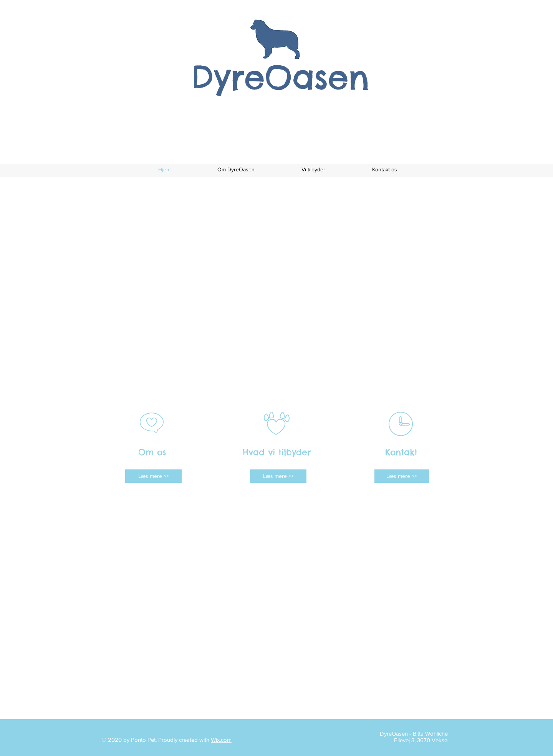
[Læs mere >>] (153, 476)
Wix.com (221, 740)
